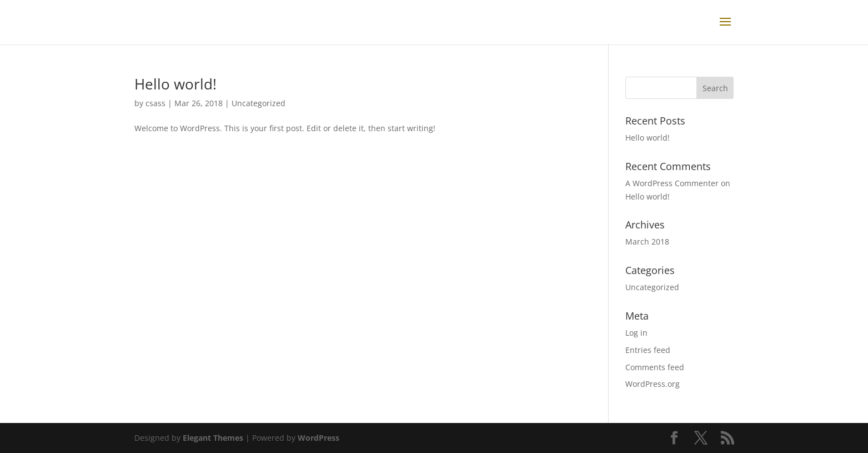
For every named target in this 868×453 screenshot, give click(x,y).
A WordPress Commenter (672, 183)
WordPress (318, 438)
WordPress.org (653, 384)
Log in (636, 333)
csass (155, 103)
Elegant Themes (213, 438)
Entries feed (648, 350)
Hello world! (175, 84)
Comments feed (655, 367)
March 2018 (647, 242)
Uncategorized (259, 103)
